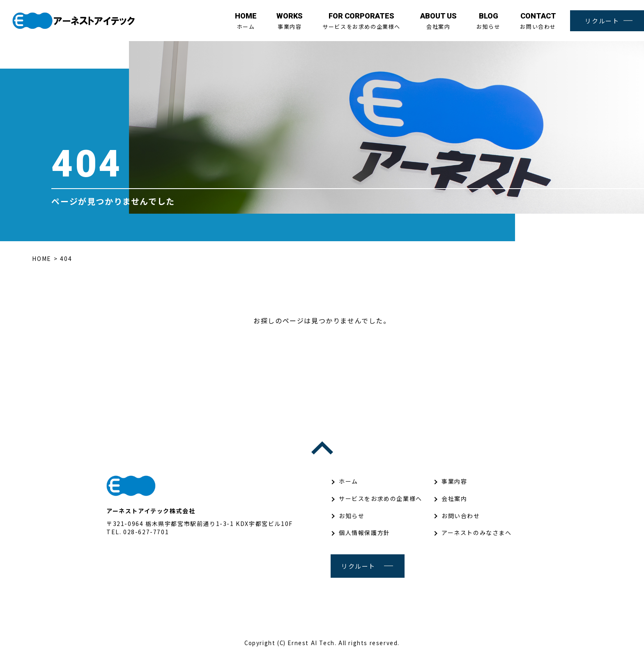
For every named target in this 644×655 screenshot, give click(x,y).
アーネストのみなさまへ (477, 533)
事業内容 (290, 21)
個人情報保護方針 (365, 533)
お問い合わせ (538, 21)
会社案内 (438, 21)
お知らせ (488, 21)
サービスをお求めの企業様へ (361, 21)
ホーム (246, 21)
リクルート (602, 21)
